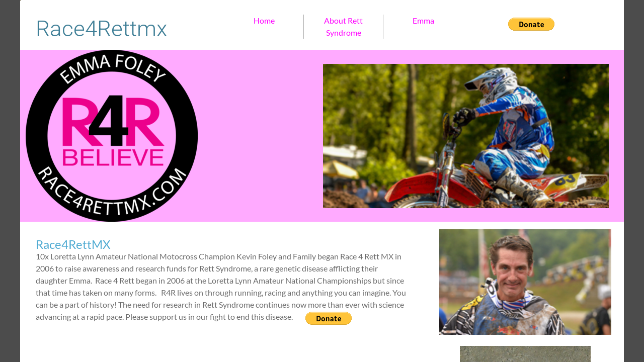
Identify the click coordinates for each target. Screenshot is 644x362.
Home (264, 20)
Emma (423, 20)
